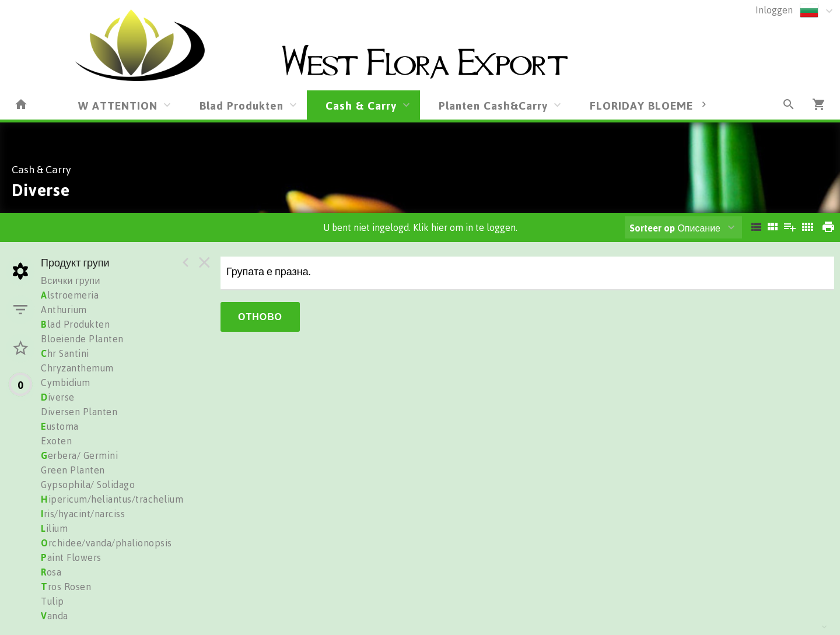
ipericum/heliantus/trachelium (112, 499)
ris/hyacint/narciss (83, 514)
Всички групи (71, 280)
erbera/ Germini (79, 455)
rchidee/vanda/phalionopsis (106, 543)
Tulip (52, 601)
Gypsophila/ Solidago (88, 485)
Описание (675, 228)
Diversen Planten (79, 412)
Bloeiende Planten (82, 339)
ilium (54, 528)
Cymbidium (66, 383)
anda (55, 616)
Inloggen (774, 10)
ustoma (60, 426)
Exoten (56, 441)
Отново (260, 317)
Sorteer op (652, 228)
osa (51, 572)
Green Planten (73, 470)
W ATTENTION (118, 105)
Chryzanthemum (77, 368)
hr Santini (65, 353)
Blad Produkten (242, 105)
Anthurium (64, 310)
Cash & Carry (361, 105)
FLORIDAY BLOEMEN (645, 105)
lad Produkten (75, 324)
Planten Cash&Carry (493, 105)
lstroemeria (70, 295)
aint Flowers (71, 557)
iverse (58, 397)
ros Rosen (66, 587)
